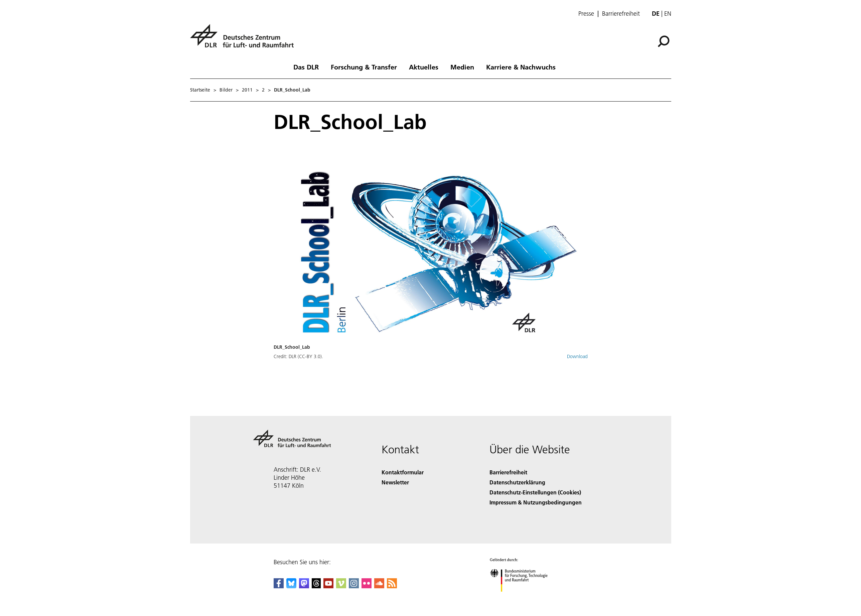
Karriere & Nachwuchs (521, 67)
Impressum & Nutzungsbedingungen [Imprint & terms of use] (536, 502)
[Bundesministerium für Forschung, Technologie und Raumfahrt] (522, 597)
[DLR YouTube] (328, 586)
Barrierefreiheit (621, 14)
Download (577, 356)
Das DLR (306, 67)
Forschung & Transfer (364, 67)
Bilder (226, 90)
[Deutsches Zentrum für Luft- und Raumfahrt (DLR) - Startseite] (245, 40)
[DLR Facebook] (279, 586)
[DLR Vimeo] (341, 586)
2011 (247, 90)
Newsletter (395, 482)
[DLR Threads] (316, 586)
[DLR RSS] (392, 586)
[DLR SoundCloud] (379, 586)
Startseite (200, 90)
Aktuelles (424, 67)
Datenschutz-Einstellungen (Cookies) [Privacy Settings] (535, 492)
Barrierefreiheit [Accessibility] (508, 472)
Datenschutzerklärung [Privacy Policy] (517, 482)
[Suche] (664, 41)
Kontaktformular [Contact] (403, 472)
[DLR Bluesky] (291, 586)
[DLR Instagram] (354, 586)
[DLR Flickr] (367, 586)
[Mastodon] (304, 586)
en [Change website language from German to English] (668, 14)
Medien (462, 67)
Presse (586, 14)
